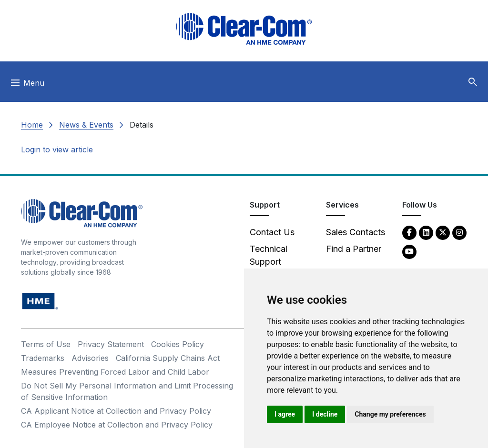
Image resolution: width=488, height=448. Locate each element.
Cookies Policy (178, 344)
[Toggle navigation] (27, 85)
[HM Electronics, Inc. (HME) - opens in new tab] (40, 301)
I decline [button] (325, 414)
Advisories (90, 358)
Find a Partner (354, 249)
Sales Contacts (356, 232)
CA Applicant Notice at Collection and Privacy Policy (116, 411)
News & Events (86, 125)
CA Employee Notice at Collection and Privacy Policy (117, 425)
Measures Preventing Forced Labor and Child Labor (115, 372)
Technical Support (269, 255)
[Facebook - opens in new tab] (409, 232)
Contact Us (272, 232)
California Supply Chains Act (168, 358)
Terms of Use (46, 344)
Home (32, 125)
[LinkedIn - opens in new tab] (426, 232)
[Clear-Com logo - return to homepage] (244, 29)
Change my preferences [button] (390, 414)
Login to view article (57, 149)
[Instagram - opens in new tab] (459, 232)
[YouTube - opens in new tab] (409, 251)
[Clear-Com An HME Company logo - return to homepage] (82, 213)
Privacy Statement (111, 344)
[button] (473, 82)
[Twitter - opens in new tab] (443, 232)
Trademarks (43, 358)
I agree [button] (285, 414)
